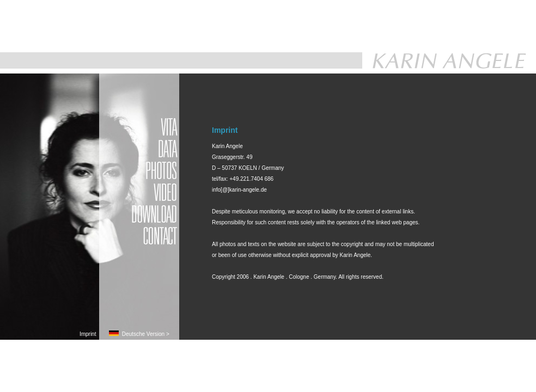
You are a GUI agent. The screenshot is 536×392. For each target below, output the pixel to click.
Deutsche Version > (139, 334)
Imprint (89, 334)
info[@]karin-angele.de (239, 190)
